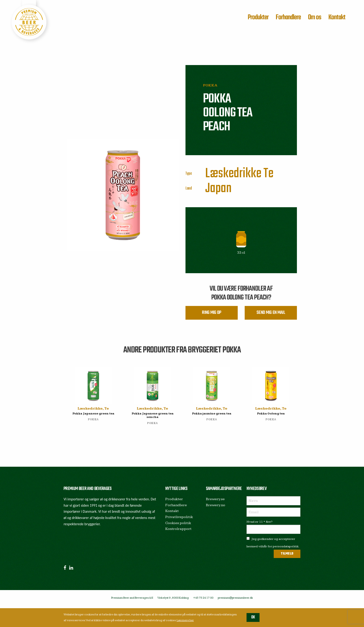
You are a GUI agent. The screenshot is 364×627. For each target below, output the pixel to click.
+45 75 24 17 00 (203, 601)
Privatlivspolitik (179, 520)
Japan (218, 189)
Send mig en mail (271, 314)
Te (268, 174)
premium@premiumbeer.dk (235, 601)
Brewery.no (216, 508)
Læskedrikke (233, 174)
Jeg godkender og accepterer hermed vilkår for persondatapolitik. (273, 545)
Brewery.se (215, 502)
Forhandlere (288, 17)
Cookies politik (178, 526)
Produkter (258, 17)
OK (253, 617)
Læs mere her (185, 620)
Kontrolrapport (178, 532)
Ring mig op (212, 314)
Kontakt (337, 17)
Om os (315, 17)
